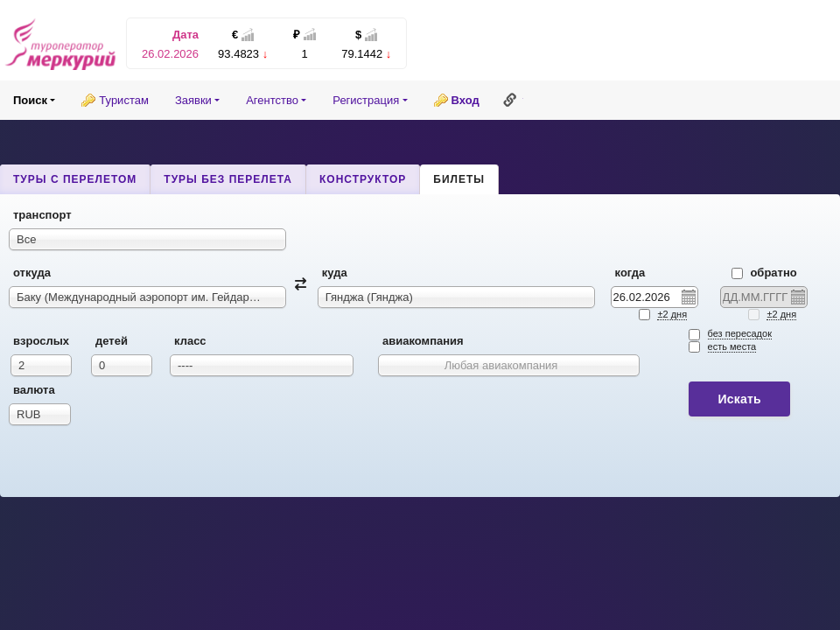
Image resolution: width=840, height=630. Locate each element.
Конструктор (363, 179)
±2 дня (672, 314)
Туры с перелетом (75, 179)
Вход (465, 100)
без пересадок (740, 333)
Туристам (124, 100)
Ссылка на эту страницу (510, 100)
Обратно (764, 273)
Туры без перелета (228, 179)
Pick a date (688, 297)
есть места (732, 346)
